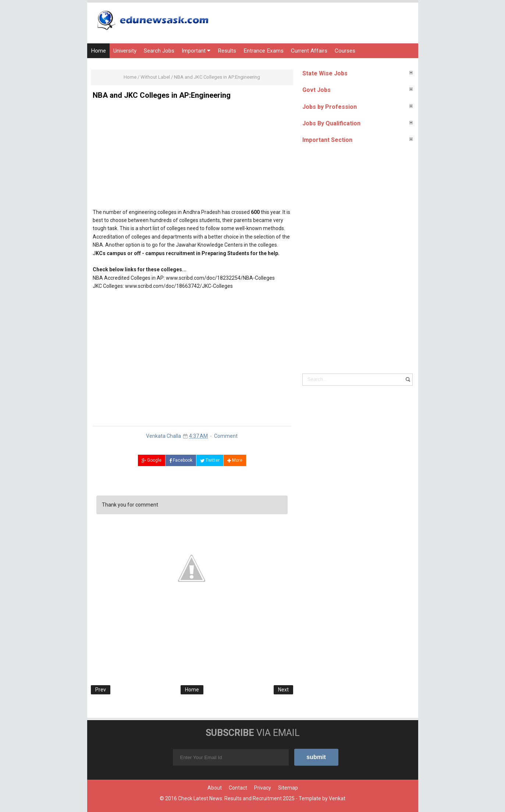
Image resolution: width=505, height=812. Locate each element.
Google (152, 460)
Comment (226, 436)
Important (196, 51)
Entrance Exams (264, 51)
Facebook (181, 460)
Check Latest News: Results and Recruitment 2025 (236, 798)
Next (283, 690)
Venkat (337, 798)
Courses (345, 51)
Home (98, 51)
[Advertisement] (192, 157)
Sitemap (288, 788)
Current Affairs (309, 51)
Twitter (210, 460)
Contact (238, 788)
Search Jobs (159, 51)
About (215, 788)
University (125, 51)
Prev (101, 690)
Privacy (263, 788)
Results (227, 51)
